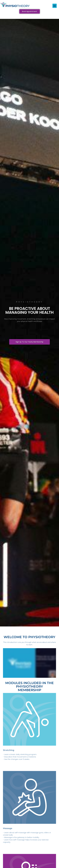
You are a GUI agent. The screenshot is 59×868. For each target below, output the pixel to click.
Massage (8, 828)
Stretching (9, 750)
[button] (55, 6)
